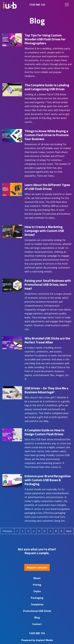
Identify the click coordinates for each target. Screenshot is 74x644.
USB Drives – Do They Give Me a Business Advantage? (47, 390)
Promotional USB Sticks (37, 611)
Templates (37, 604)
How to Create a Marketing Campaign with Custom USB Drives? (44, 231)
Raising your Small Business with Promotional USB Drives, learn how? (48, 284)
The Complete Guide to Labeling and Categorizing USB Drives (47, 87)
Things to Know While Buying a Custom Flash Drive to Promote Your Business (47, 135)
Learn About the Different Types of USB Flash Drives (47, 187)
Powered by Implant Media (37, 640)
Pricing (37, 585)
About (37, 578)
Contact (37, 624)
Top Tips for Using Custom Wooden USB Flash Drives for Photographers (45, 39)
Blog (37, 617)
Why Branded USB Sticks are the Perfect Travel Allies (47, 340)
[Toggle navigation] (67, 5)
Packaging (37, 598)
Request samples (37, 567)
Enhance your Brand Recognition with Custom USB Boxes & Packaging (48, 480)
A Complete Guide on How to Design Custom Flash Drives (44, 432)
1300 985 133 (37, 5)
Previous (7, 531)
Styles (37, 591)
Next (69, 531)
